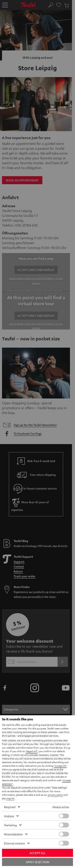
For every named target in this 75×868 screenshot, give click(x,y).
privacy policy (55, 795)
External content (14, 843)
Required (10, 807)
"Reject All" (32, 751)
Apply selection (37, 862)
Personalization (13, 834)
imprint (10, 798)
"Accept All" (60, 766)
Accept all (38, 853)
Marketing (10, 825)
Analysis (9, 816)
